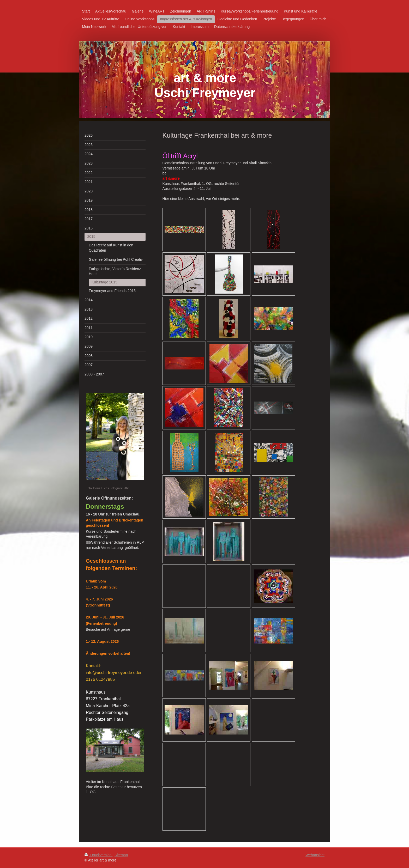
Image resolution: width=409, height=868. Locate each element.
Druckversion (98, 855)
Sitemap (121, 855)
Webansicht (315, 855)
